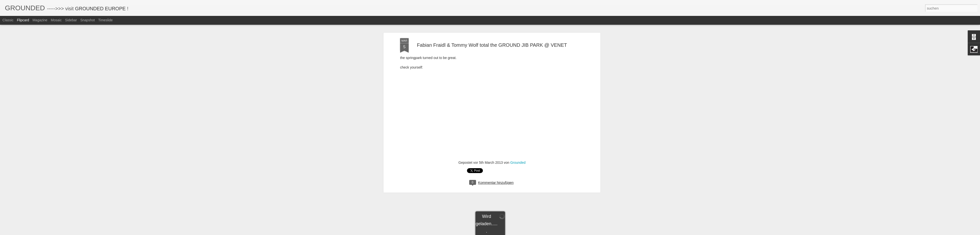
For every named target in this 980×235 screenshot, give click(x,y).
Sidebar (71, 20)
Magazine (40, 20)
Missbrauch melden (525, 232)
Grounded (518, 36)
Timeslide (105, 20)
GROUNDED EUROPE (100, 9)
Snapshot (88, 20)
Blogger (508, 232)
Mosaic (56, 20)
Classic (8, 20)
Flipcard (23, 20)
